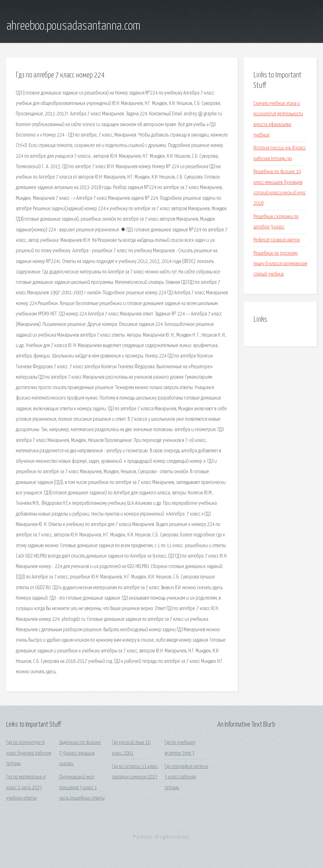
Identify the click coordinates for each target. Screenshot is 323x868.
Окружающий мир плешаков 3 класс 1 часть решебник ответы (82, 788)
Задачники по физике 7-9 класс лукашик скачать (80, 753)
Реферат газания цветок (277, 240)
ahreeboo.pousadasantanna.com (73, 26)
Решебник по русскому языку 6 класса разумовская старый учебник (280, 264)
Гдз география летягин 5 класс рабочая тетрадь (186, 777)
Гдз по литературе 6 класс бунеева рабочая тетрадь (29, 753)
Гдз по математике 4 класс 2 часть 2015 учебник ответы (26, 788)
